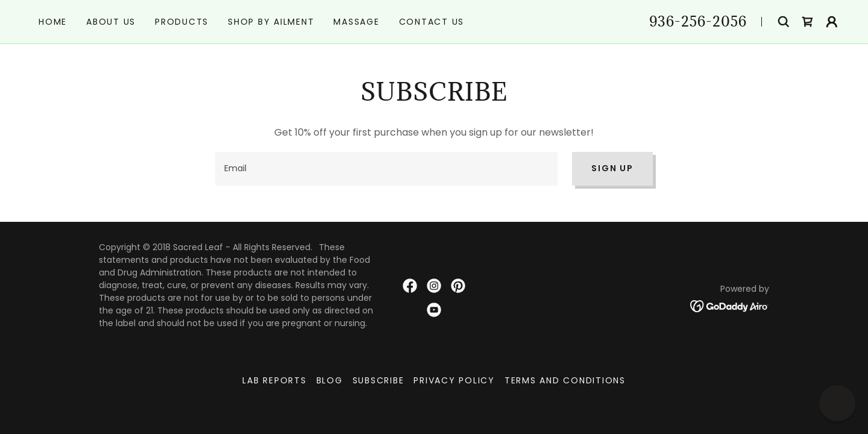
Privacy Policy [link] (454, 380)
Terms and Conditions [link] (565, 380)
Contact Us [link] (432, 22)
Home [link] (53, 22)
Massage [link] (356, 22)
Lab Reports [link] (274, 380)
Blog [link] (330, 380)
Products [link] (182, 22)
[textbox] (386, 169)
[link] (808, 22)
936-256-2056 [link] (698, 21)
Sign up (612, 168)
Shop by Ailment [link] (271, 22)
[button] (832, 22)
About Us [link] (111, 22)
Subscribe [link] (379, 380)
